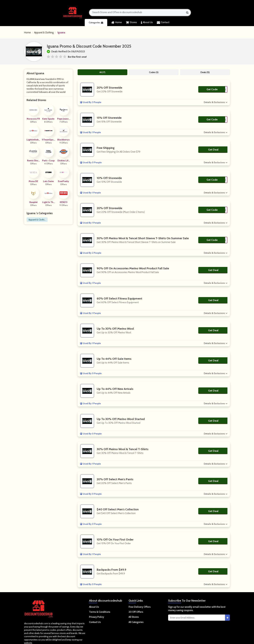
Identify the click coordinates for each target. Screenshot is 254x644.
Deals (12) (205, 72)
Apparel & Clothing (44, 33)
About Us (147, 23)
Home (117, 23)
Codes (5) (154, 72)
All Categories (136, 622)
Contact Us (95, 622)
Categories (96, 23)
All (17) (102, 72)
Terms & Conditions (100, 612)
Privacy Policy (97, 617)
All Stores (134, 617)
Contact (163, 23)
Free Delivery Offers (140, 607)
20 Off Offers (136, 612)
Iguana (61, 33)
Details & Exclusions (214, 102)
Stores (131, 23)
